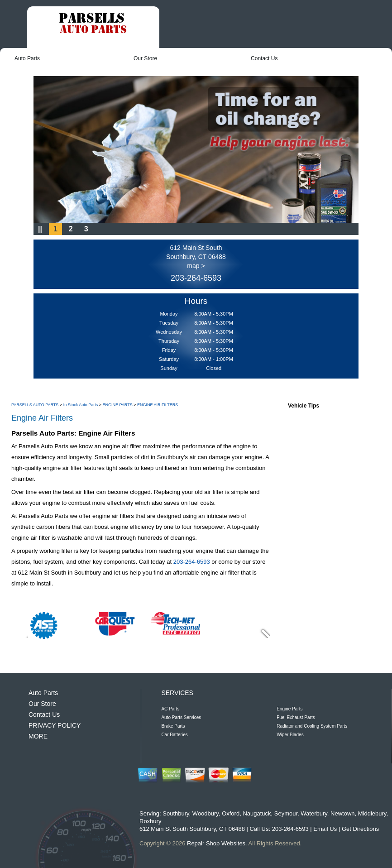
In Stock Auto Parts (81, 405)
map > (196, 266)
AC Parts (170, 709)
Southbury (176, 813)
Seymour (286, 813)
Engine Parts (289, 709)
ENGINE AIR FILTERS (158, 405)
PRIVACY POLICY (55, 725)
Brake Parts (173, 726)
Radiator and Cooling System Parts (312, 726)
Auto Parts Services (181, 717)
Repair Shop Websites (216, 843)
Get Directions (360, 829)
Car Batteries (174, 735)
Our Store (145, 58)
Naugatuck (257, 813)
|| (40, 229)
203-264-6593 (196, 278)
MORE (38, 736)
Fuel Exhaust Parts (296, 717)
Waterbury (314, 813)
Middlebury (372, 813)
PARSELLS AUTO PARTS (35, 405)
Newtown (342, 813)
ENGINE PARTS (117, 405)
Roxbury (150, 821)
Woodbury (206, 813)
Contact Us (264, 58)
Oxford (231, 813)
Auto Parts (27, 58)
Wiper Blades (290, 735)
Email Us (325, 829)
